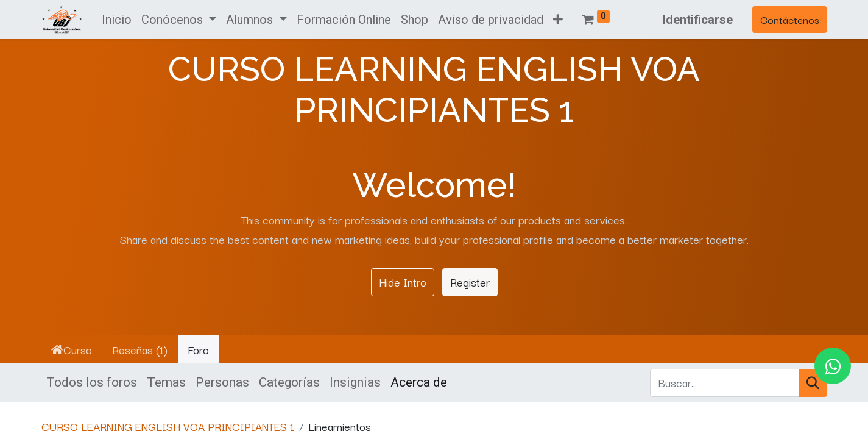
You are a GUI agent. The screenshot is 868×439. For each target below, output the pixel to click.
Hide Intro (403, 282)
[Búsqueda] (813, 383)
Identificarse (698, 20)
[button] (558, 20)
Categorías (289, 382)
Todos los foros (92, 382)
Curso (72, 349)
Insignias (355, 382)
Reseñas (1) (140, 349)
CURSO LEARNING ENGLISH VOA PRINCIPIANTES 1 (168, 426)
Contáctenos (790, 19)
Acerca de (419, 382)
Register (470, 282)
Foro (198, 349)
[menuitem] (117, 20)
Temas (166, 382)
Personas (222, 382)
